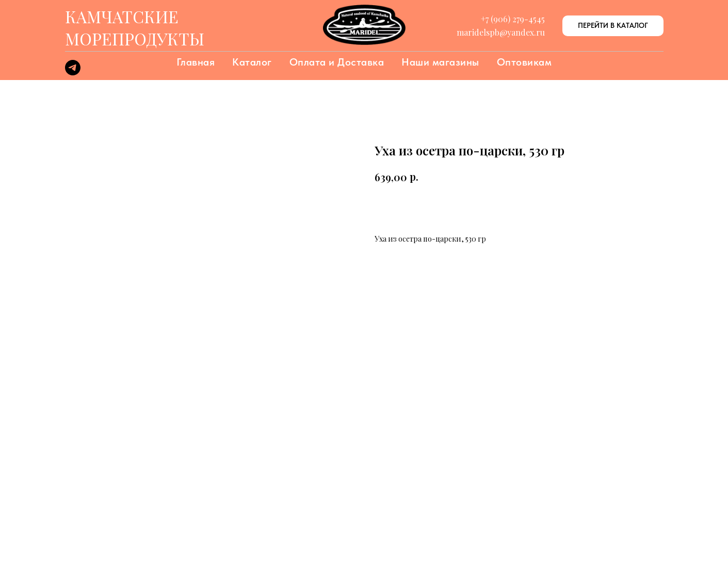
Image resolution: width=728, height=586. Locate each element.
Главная (196, 62)
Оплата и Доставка (337, 62)
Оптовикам (524, 62)
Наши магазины (440, 62)
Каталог (252, 62)
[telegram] (73, 73)
